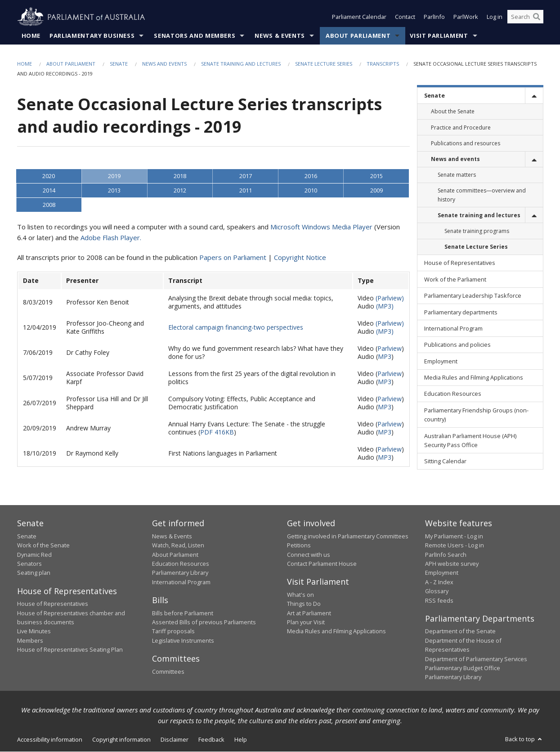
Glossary (437, 591)
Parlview (390, 349)
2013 (114, 191)
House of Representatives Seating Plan (70, 650)
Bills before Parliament (183, 613)
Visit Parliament (439, 36)
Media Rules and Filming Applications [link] (474, 378)
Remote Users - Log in (455, 546)
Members (30, 640)
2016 (311, 176)
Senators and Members (195, 36)
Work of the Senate (43, 546)
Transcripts (383, 64)
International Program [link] (453, 328)
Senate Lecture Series (324, 64)
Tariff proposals (173, 631)
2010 (311, 191)
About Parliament (358, 36)
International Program (181, 582)
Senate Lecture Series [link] (476, 247)
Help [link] (241, 739)
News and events (164, 64)
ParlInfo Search (446, 555)
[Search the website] (525, 17)
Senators (29, 564)
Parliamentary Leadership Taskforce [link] (473, 296)
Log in (495, 17)
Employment (442, 573)
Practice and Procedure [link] (461, 128)
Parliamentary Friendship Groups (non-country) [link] (476, 415)
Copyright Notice (300, 258)
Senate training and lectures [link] (479, 215)
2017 (246, 176)
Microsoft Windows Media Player (321, 227)
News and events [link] (455, 159)
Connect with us (309, 555)
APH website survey (452, 564)
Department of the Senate (460, 631)
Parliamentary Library (180, 573)
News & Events (280, 36)
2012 (180, 191)
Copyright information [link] (121, 739)
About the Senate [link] (453, 112)
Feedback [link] (211, 739)
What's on (300, 595)
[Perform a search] (537, 17)
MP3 (385, 357)
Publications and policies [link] (457, 345)
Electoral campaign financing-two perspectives (236, 328)
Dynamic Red (34, 555)
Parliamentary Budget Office (463, 668)
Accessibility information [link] (50, 739)
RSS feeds (439, 600)
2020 (49, 176)
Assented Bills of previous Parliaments (204, 622)
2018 (180, 176)
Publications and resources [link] (466, 143)
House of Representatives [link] (460, 263)
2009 (376, 191)
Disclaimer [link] (175, 739)
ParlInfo (434, 17)
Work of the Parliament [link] (455, 279)
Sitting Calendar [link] (445, 461)
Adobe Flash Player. (111, 238)
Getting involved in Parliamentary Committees (348, 536)
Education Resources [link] (453, 394)
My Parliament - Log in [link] (454, 536)
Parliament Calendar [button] (359, 17)
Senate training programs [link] (477, 231)
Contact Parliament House (322, 564)
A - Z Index (439, 582)
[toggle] (534, 96)
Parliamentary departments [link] (461, 312)
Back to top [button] (524, 739)
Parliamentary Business (92, 36)
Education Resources (181, 564)
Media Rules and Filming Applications (336, 631)
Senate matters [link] (457, 175)
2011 (246, 191)
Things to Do (304, 604)
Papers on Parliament (233, 258)
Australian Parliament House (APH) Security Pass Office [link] (470, 440)
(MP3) (385, 307)
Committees (168, 671)
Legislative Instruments (183, 640)
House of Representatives (53, 604)
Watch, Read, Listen (178, 546)
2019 (114, 176)
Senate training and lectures (241, 64)
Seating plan (34, 573)
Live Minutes (34, 631)
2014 (49, 191)
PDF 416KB (217, 432)
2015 (376, 176)
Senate (119, 64)
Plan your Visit (306, 622)
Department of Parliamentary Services (476, 659)
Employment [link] (441, 361)
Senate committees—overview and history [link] (482, 195)
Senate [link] (435, 96)
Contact (405, 17)
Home (31, 36)
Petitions (299, 546)
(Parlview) (390, 298)
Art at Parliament (309, 613)
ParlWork (466, 17)
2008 (49, 205)
